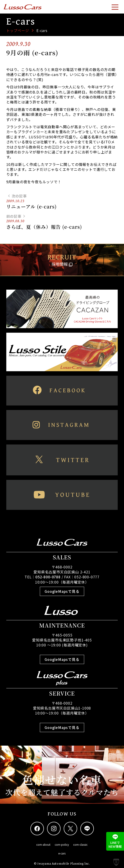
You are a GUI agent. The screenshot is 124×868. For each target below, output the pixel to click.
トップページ (18, 30)
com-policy (62, 844)
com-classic (80, 844)
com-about (43, 844)
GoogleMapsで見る (62, 591)
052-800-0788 (48, 577)
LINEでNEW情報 (115, 841)
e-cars (62, 853)
